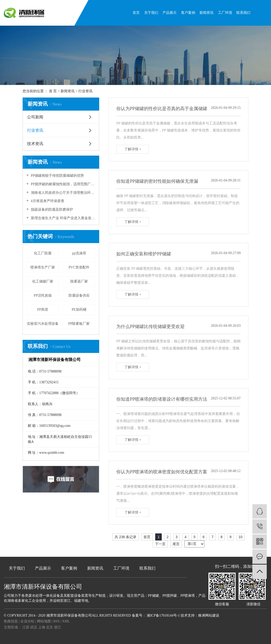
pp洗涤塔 (79, 253)
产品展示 (170, 13)
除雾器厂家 (79, 281)
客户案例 (188, 13)
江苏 (26, 627)
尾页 (176, 544)
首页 (136, 13)
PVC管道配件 (79, 267)
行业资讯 (85, 91)
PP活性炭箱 (43, 295)
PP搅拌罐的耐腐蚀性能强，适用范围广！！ (63, 184)
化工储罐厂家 (43, 281)
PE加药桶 (79, 310)
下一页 (160, 544)
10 (241, 537)
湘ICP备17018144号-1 (163, 615)
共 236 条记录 (125, 537)
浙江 (58, 627)
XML (66, 621)
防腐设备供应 (79, 295)
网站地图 (44, 621)
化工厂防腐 (43, 253)
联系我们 (243, 13)
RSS (56, 621)
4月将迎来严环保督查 (47, 201)
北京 (50, 627)
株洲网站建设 (209, 615)
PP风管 (43, 310)
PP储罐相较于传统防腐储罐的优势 (57, 176)
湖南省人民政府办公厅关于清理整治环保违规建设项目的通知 (63, 193)
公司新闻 (35, 117)
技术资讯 (35, 144)
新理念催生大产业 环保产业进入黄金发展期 (63, 218)
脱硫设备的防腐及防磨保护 (51, 210)
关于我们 (151, 13)
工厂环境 (225, 13)
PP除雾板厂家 (79, 324)
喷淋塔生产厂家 (43, 267)
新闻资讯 (206, 13)
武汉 (34, 627)
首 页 (53, 91)
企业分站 (27, 621)
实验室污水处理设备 (43, 324)
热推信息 (11, 621)
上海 (42, 627)
